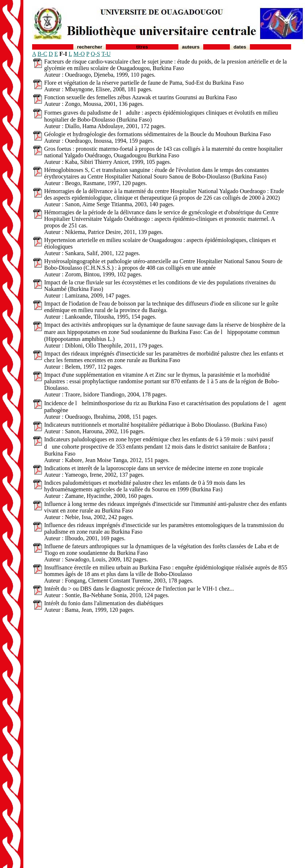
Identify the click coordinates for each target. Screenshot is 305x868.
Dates (240, 47)
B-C (43, 54)
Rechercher (90, 47)
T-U (106, 54)
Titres (142, 47)
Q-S (96, 54)
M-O (79, 54)
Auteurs (191, 47)
